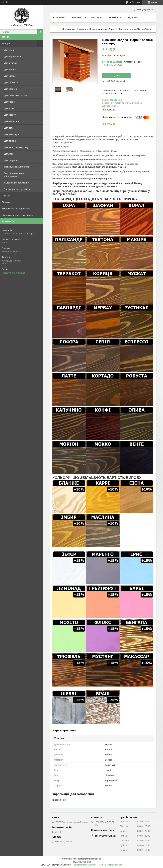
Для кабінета (11, 82)
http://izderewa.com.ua (114, 160)
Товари (6, 43)
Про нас (6, 196)
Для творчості (12, 160)
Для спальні (10, 76)
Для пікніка (10, 141)
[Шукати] (40, 32)
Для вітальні (11, 63)
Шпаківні (82, 29)
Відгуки (6, 202)
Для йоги (9, 128)
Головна (59, 17)
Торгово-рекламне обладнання (14, 175)
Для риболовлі (12, 121)
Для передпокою (13, 56)
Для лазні (9, 154)
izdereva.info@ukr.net (13, 273)
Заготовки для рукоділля (17, 189)
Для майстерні (12, 134)
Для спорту (10, 115)
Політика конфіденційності (110, 865)
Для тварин (10, 102)
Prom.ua (97, 859)
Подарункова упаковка (17, 167)
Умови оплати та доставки (16, 209)
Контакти (115, 17)
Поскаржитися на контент (84, 865)
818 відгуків (135, 2)
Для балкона (11, 89)
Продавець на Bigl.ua (81, 862)
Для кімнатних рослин (16, 95)
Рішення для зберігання (17, 183)
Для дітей (9, 108)
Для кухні (9, 50)
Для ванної (10, 69)
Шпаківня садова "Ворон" (102, 29)
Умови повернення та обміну (18, 215)
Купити (116, 75)
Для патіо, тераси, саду (16, 147)
